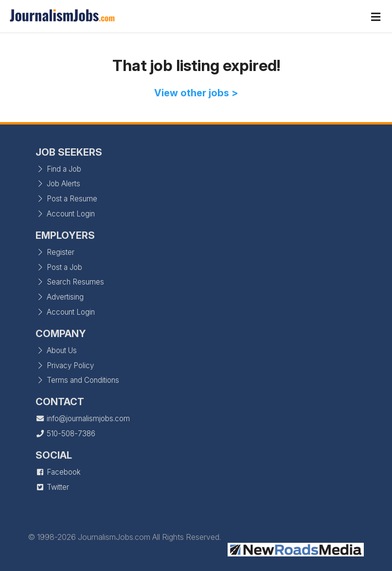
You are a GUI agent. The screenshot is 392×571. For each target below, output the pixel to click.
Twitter (52, 487)
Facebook (58, 472)
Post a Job (59, 267)
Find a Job (58, 169)
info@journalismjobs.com (83, 419)
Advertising (60, 297)
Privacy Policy (65, 366)
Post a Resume (66, 199)
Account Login (65, 214)
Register (55, 252)
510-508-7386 (65, 434)
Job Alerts (58, 184)
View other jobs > (196, 93)
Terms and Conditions (77, 380)
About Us (56, 350)
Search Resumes (70, 282)
